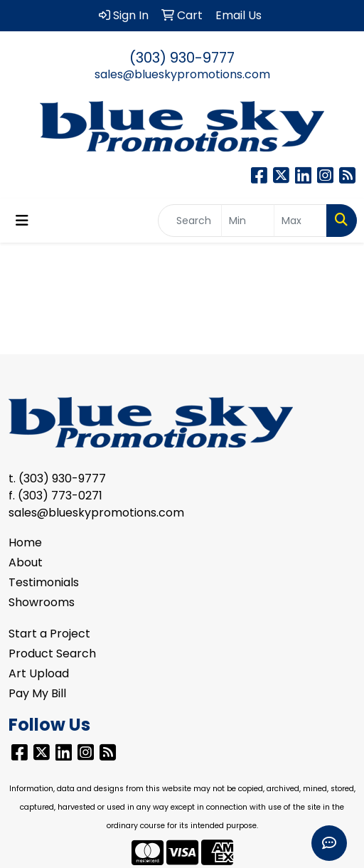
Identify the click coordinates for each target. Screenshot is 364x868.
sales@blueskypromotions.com (182, 74)
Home (25, 542)
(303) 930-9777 (182, 58)
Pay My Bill (37, 693)
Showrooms (42, 602)
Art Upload (39, 673)
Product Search (52, 653)
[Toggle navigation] (22, 221)
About (26, 562)
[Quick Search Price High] (300, 221)
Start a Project (49, 634)
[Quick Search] (190, 221)
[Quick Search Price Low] (248, 221)
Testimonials (44, 582)
